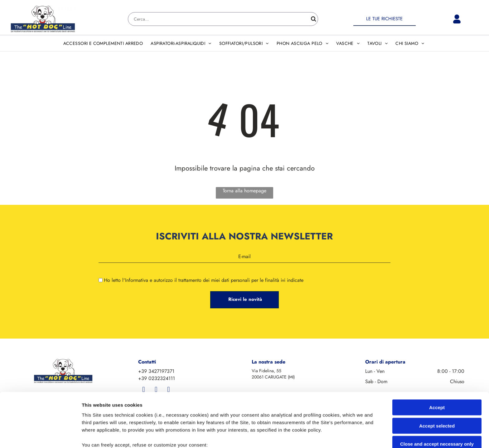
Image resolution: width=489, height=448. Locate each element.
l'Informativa (135, 280)
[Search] (223, 19)
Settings (317, 436)
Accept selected (437, 375)
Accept (437, 357)
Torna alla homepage (244, 191)
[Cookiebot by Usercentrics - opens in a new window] (40, 436)
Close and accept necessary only (437, 393)
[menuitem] (104, 43)
